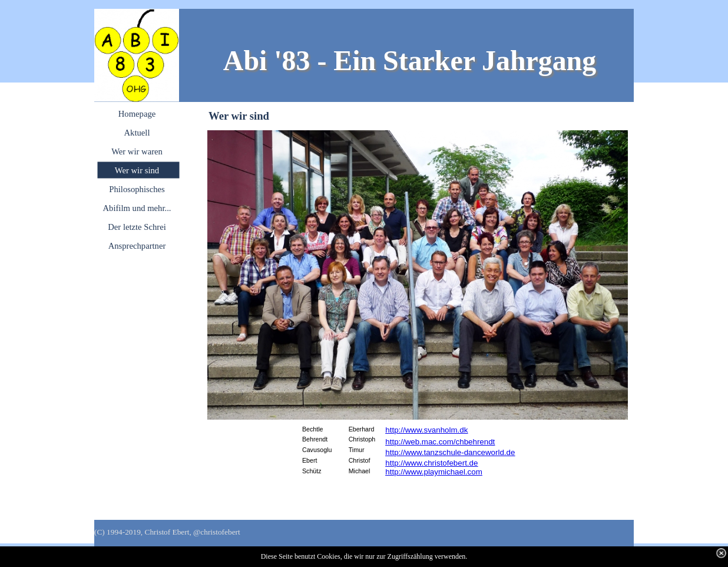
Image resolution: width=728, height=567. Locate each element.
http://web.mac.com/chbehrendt (440, 442)
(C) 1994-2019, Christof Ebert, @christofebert (167, 532)
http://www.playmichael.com (434, 472)
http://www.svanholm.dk (426, 430)
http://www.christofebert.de (431, 463)
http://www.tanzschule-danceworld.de (450, 452)
